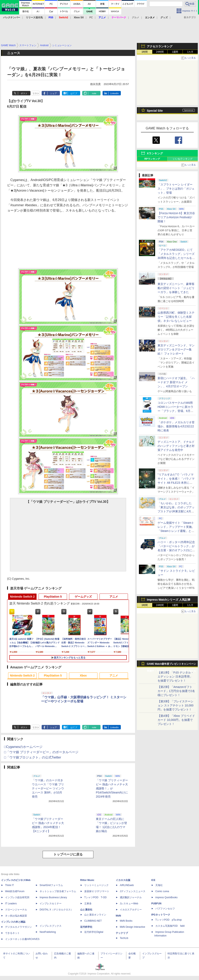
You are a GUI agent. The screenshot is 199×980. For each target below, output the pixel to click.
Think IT (9, 885)
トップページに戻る (68, 854)
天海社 (159, 885)
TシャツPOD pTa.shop (169, 920)
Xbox (83, 676)
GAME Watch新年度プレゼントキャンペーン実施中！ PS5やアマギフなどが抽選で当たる (171, 665)
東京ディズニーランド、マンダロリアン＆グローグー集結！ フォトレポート (176, 349)
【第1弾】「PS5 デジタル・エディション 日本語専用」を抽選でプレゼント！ (176, 677)
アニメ (114, 597)
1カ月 (190, 52)
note (94, 93)
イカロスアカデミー (131, 910)
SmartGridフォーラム (51, 885)
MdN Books (126, 921)
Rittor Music (87, 880)
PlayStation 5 (53, 597)
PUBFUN (156, 904)
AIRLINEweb (127, 885)
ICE (153, 880)
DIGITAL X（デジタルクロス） (56, 910)
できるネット (12, 933)
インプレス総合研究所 (17, 897)
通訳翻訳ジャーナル (131, 897)
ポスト (24, 93)
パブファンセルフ (165, 909)
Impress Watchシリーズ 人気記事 (169, 600)
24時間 (160, 52)
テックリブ (122, 933)
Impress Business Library (53, 897)
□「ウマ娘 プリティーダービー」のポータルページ (41, 752)
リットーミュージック (96, 885)
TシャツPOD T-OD (95, 897)
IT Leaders (11, 904)
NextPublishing (48, 932)
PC (91, 17)
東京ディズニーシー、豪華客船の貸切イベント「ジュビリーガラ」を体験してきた (176, 288)
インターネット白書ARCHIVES (22, 939)
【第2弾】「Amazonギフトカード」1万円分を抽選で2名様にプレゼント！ (176, 691)
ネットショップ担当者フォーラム (58, 891)
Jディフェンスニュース (133, 891)
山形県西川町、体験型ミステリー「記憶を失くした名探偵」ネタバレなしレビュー (176, 317)
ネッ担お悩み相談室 (16, 916)
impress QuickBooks (166, 897)
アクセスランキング (160, 46)
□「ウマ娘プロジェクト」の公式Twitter (33, 757)
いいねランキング (183, 159)
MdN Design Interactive (132, 927)
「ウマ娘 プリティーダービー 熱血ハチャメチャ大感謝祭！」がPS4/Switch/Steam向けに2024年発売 (112, 788)
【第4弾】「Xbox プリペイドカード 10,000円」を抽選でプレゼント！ (176, 720)
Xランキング (155, 153)
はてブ (74, 93)
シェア (54, 93)
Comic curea (162, 891)
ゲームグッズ (83, 597)
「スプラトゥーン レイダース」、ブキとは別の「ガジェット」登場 (176, 189)
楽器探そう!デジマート (97, 891)
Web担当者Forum (15, 891)
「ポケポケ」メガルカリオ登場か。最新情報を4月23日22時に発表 (176, 426)
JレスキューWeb (129, 904)
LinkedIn (115, 93)
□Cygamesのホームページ (23, 747)
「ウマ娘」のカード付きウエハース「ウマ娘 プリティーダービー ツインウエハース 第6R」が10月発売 (48, 788)
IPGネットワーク (161, 915)
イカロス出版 (123, 880)
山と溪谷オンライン (95, 915)
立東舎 (88, 904)
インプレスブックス (51, 926)
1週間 (175, 52)
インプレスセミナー (51, 904)
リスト (36, 93)
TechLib (124, 938)
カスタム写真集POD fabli (170, 926)
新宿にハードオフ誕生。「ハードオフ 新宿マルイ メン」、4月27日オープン (176, 382)
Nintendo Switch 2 (22, 597)
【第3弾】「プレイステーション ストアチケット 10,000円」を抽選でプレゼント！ (176, 705)
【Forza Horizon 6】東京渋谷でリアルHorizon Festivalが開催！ (176, 217)
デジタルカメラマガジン (18, 927)
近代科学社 (86, 927)
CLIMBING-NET (93, 921)
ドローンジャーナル (16, 910)
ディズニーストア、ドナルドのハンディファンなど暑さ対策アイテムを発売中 (176, 446)
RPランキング (152, 159)
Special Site (155, 111)
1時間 (145, 52)
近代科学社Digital (94, 932)
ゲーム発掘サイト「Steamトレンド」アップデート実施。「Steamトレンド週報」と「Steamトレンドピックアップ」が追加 (176, 531)
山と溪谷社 (86, 910)
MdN (118, 916)
